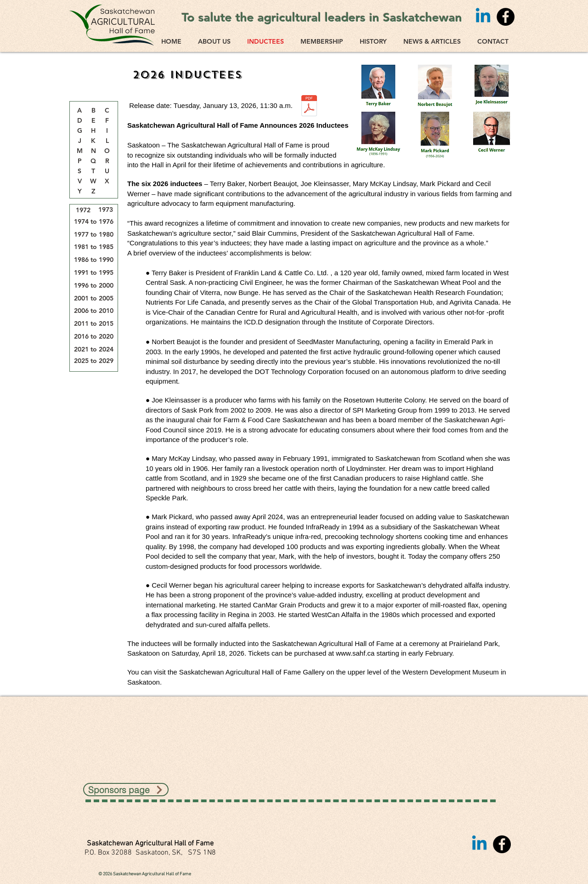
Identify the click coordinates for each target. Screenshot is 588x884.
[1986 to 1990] (94, 260)
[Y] (79, 192)
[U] (107, 171)
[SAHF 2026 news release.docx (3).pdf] (309, 107)
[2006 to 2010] (94, 311)
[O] (107, 151)
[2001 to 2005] (94, 298)
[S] (79, 171)
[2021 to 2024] (94, 349)
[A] (79, 111)
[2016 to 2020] (94, 337)
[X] (107, 181)
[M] (79, 151)
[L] (107, 141)
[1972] (83, 210)
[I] (107, 131)
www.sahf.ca (355, 653)
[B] (93, 111)
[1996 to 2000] (94, 286)
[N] (93, 151)
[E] (93, 121)
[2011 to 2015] (94, 324)
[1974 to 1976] (94, 222)
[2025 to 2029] (94, 361)
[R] (107, 161)
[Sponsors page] (126, 790)
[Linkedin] (483, 17)
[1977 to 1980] (94, 235)
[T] (93, 171)
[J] (79, 141)
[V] (79, 181)
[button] (107, 111)
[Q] (93, 161)
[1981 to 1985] (94, 247)
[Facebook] (506, 17)
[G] (79, 131)
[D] (79, 121)
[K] (93, 141)
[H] (93, 131)
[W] (93, 181)
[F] (107, 121)
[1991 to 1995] (94, 273)
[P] (79, 161)
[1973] (106, 210)
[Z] (93, 192)
